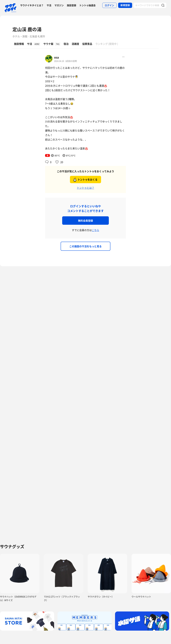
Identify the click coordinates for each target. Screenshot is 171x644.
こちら (95, 230)
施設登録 (72, 5)
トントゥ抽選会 (87, 5)
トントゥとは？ (85, 188)
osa (57, 57)
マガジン (59, 5)
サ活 (49, 5)
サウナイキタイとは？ (32, 5)
